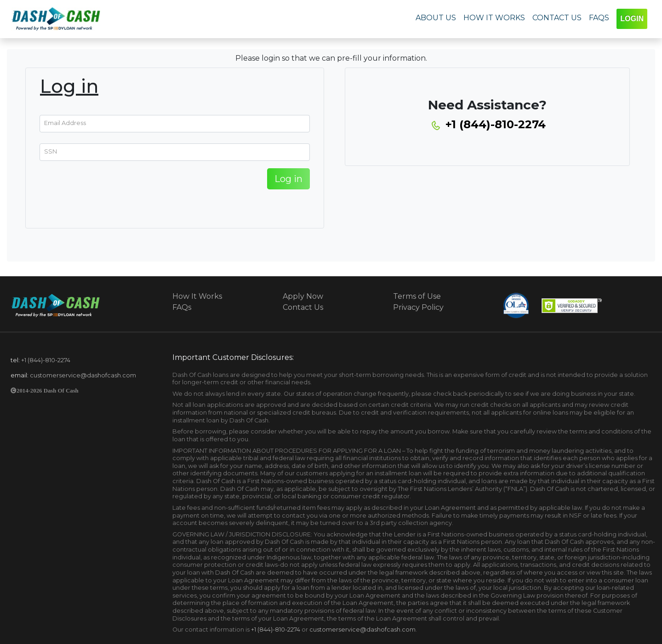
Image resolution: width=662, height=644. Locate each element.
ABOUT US (436, 18)
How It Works (197, 296)
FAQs (182, 307)
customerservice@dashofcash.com (83, 375)
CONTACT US (557, 18)
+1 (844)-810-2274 (46, 360)
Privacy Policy (418, 307)
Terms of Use (417, 296)
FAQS (599, 18)
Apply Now (303, 296)
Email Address (65, 123)
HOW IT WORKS (494, 18)
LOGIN (632, 19)
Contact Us (303, 307)
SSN (51, 151)
